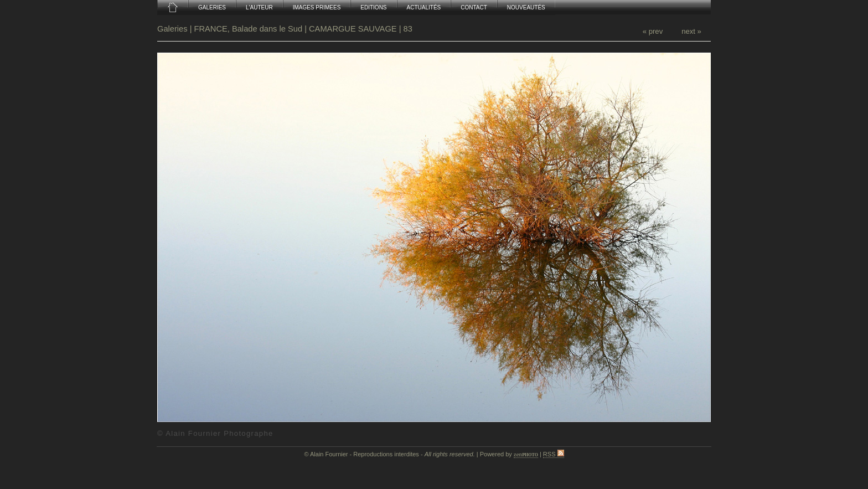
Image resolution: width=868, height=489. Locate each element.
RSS (554, 454)
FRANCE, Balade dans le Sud (249, 29)
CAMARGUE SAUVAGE (353, 29)
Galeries (174, 29)
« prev (653, 31)
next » (691, 31)
